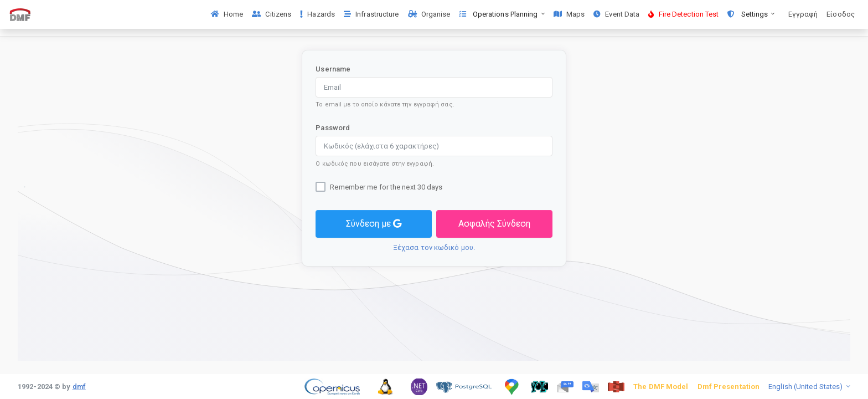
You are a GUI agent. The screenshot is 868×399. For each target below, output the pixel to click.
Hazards (317, 14)
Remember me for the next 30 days (386, 187)
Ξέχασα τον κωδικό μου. (434, 247)
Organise (429, 14)
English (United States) (806, 387)
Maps (569, 14)
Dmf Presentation (729, 387)
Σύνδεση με (374, 224)
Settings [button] (748, 14)
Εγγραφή (803, 14)
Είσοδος (841, 14)
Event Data (616, 14)
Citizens (272, 14)
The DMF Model (661, 387)
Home (227, 14)
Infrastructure (371, 14)
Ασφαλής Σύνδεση (494, 224)
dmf (79, 387)
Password (333, 128)
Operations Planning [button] (499, 14)
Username (333, 69)
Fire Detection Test (683, 14)
